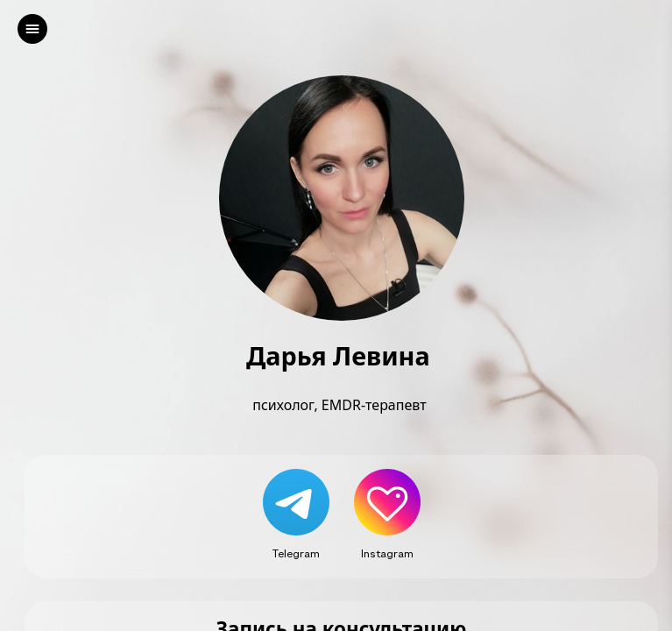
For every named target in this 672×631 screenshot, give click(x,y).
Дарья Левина (341, 356)
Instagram (387, 553)
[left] (32, 29)
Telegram (296, 553)
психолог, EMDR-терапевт (341, 405)
